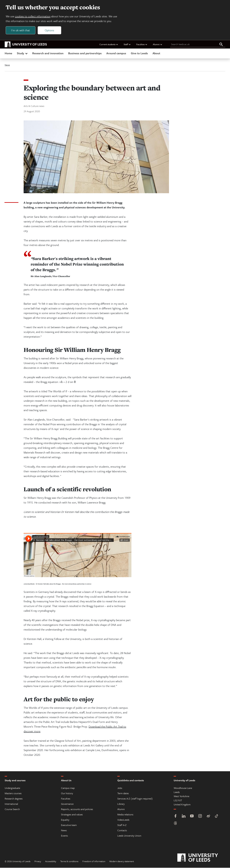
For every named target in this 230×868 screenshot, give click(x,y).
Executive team (69, 825)
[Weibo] (208, 817)
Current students (109, 45)
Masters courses (13, 794)
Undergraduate (12, 788)
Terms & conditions (69, 862)
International (11, 804)
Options (50, 30)
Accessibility (51, 862)
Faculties (142, 45)
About (156, 53)
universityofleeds (29, 584)
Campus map (68, 788)
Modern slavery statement (122, 862)
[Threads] (175, 824)
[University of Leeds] (201, 858)
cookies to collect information (33, 16)
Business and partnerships (85, 53)
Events (64, 836)
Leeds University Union (129, 836)
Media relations (125, 815)
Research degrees (14, 799)
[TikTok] (217, 817)
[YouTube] (192, 817)
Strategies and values (72, 815)
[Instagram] (200, 817)
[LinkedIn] (184, 817)
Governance (67, 804)
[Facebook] (175, 817)
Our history (67, 794)
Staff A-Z (122, 825)
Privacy (38, 862)
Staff (127, 45)
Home (8, 53)
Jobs (120, 788)
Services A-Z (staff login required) (135, 799)
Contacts (122, 831)
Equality (65, 820)
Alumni (158, 45)
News (7, 65)
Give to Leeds (139, 53)
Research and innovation (48, 53)
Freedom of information (94, 862)
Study (23, 53)
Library (121, 804)
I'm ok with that (21, 30)
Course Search (12, 809)
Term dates (123, 794)
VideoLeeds (123, 820)
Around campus (116, 53)
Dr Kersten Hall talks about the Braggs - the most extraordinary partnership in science (64, 584)
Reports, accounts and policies (77, 809)
